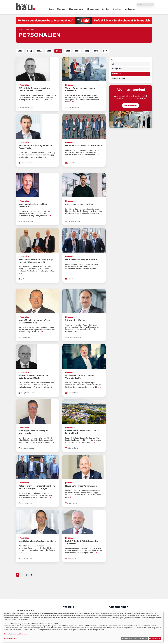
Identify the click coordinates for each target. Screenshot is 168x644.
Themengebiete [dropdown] (76, 9)
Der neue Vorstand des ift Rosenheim (83, 146)
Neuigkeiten (117, 69)
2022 (58, 51)
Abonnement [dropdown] (93, 9)
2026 (20, 51)
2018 (96, 51)
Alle (114, 64)
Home (21, 30)
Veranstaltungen (119, 79)
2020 (77, 51)
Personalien (117, 74)
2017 (105, 51)
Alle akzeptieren (155, 638)
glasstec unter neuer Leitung (79, 204)
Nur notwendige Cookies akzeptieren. (134, 638)
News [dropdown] (51, 9)
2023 (49, 51)
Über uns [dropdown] (61, 9)
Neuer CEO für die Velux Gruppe (81, 486)
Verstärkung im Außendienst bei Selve (37, 541)
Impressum (24, 634)
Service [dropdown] (106, 9)
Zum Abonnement (131, 106)
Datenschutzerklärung (11, 634)
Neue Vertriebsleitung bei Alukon (81, 260)
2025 (30, 51)
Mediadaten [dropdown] (130, 9)
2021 (68, 51)
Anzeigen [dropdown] (117, 9)
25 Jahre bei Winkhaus (76, 320)
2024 (39, 51)
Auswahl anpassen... (11, 638)
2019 (87, 51)
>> (52, 100)
